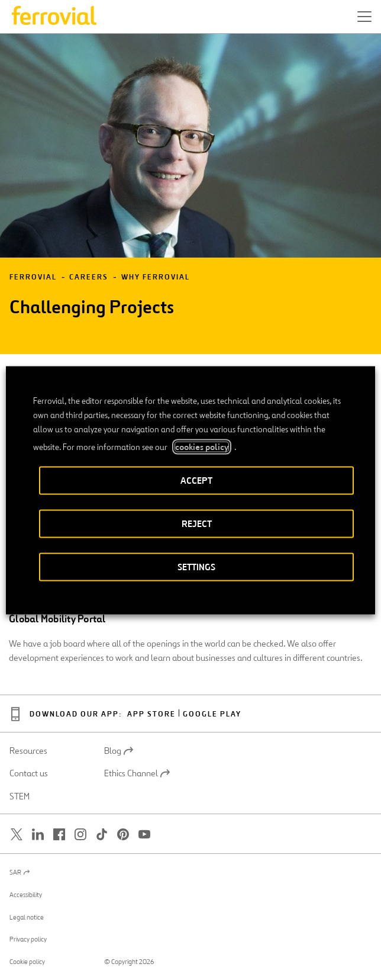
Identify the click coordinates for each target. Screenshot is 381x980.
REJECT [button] (197, 523)
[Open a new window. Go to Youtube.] (144, 835)
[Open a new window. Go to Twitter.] (17, 835)
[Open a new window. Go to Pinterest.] (123, 835)
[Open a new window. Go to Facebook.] (59, 835)
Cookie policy (27, 962)
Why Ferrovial (156, 277)
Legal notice (27, 917)
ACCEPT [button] (196, 480)
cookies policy (202, 446)
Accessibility (26, 895)
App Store (151, 714)
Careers (89, 277)
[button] (364, 17)
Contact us (29, 773)
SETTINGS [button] (196, 566)
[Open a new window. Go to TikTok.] (102, 835)
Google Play (212, 714)
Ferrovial (33, 277)
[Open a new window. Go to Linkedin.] (38, 835)
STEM (20, 796)
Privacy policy (28, 939)
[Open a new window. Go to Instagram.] (80, 835)
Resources (28, 751)
